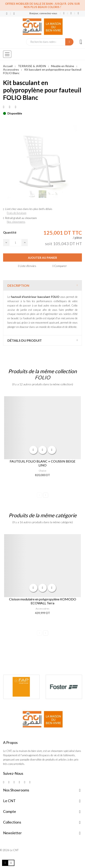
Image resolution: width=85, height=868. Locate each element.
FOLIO (42, 377)
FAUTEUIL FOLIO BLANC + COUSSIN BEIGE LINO (42, 463)
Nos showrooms (16, 222)
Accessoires (42, 609)
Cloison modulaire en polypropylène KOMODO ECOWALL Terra (43, 601)
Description (18, 285)
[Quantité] (15, 243)
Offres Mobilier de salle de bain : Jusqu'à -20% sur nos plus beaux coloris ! (42, 5)
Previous (39, 495)
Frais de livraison (17, 213)
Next (46, 495)
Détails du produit (25, 340)
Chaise (42, 471)
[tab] (42, 285)
